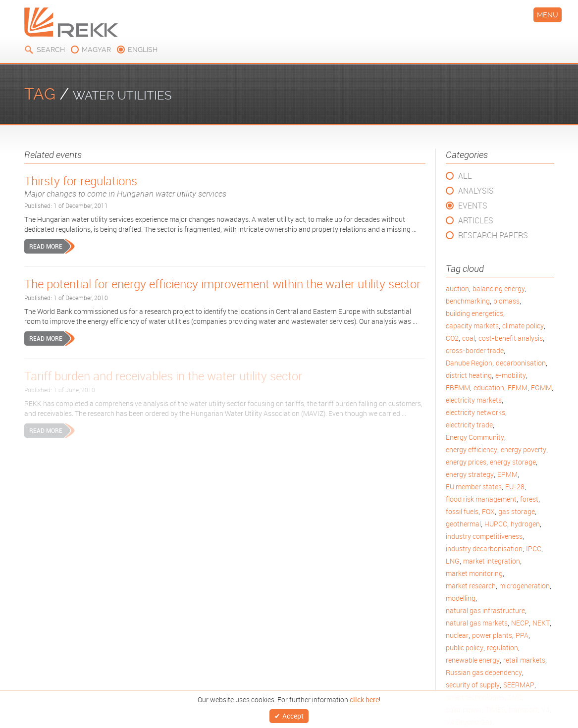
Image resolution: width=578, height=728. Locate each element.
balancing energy (499, 288)
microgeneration (525, 586)
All (465, 176)
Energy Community (475, 437)
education (489, 388)
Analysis (476, 191)
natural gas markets (477, 623)
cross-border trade (475, 350)
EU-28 (515, 487)
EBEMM (458, 388)
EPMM (507, 474)
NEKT (541, 623)
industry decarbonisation (484, 548)
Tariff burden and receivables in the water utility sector (163, 376)
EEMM (518, 388)
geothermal (463, 524)
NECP (520, 623)
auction (457, 288)
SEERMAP (519, 685)
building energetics (474, 313)
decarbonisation (521, 363)
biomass (506, 301)
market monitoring (474, 573)
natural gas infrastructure (485, 610)
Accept (293, 714)
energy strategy (470, 474)
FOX (488, 511)
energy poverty (524, 449)
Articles (476, 220)
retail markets (524, 660)
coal (469, 338)
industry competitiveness (484, 536)
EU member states (474, 487)
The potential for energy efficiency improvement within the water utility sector (222, 284)
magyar (96, 50)
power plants (492, 635)
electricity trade (469, 425)
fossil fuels (462, 511)
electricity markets (474, 400)
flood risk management (481, 499)
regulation (502, 648)
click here (364, 697)
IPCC (534, 548)
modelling (461, 598)
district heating (469, 375)
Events (473, 206)
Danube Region (469, 363)
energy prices (466, 462)
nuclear (457, 635)
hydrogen (525, 524)
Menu (548, 15)
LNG (453, 561)
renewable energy (473, 660)
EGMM (541, 388)
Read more (46, 246)
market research (471, 586)
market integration (492, 561)
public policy (465, 648)
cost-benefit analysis (511, 338)
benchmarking (468, 301)
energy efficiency (472, 449)
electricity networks (475, 412)
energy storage (513, 462)
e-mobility (511, 375)
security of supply (473, 685)
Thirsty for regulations (225, 186)
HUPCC (496, 524)
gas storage (517, 511)
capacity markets (472, 326)
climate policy (523, 326)
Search (51, 50)
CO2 (452, 338)
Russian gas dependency (484, 672)
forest (529, 499)
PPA (522, 635)
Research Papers (493, 235)
